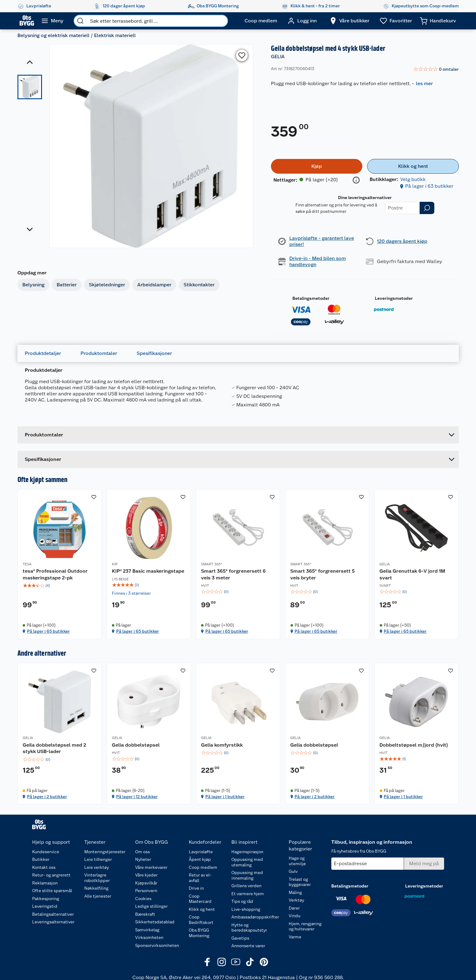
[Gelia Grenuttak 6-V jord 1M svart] (416, 564)
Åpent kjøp (200, 859)
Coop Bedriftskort (201, 920)
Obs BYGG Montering (199, 933)
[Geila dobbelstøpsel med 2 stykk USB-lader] (60, 734)
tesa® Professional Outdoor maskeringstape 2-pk (55, 574)
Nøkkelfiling (96, 888)
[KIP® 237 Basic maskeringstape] (149, 564)
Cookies (143, 899)
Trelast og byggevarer (300, 882)
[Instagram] (222, 962)
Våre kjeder (146, 875)
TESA (27, 564)
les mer (424, 83)
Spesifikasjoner (154, 353)
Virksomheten (149, 937)
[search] (80, 21)
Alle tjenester (98, 896)
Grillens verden (246, 886)
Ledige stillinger (151, 906)
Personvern (146, 891)
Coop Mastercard (200, 899)
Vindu (295, 916)
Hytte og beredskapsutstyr (249, 928)
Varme (295, 937)
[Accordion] (238, 459)
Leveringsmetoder (394, 298)
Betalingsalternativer (53, 914)
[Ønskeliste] (396, 21)
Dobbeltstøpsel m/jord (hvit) (414, 745)
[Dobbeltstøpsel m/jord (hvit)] (416, 734)
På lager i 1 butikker (225, 797)
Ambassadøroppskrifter (255, 917)
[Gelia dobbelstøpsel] (149, 734)
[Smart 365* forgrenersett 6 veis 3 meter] (238, 564)
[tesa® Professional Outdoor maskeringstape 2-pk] (60, 564)
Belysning (33, 285)
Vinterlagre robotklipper (97, 878)
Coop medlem (203, 867)
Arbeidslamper (154, 285)
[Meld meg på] (424, 864)
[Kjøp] (317, 166)
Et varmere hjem (248, 894)
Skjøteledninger (107, 285)
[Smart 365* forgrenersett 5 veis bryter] (327, 564)
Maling (295, 892)
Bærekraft (145, 914)
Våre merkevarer (151, 867)
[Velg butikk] (349, 21)
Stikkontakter (199, 285)
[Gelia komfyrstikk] (238, 734)
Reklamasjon (45, 883)
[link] (436, 70)
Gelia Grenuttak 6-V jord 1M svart (412, 574)
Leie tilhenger (98, 859)
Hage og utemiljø (297, 861)
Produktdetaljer (43, 353)
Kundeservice (46, 852)
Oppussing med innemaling (247, 875)
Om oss (143, 852)
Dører (294, 908)
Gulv (293, 871)
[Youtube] (236, 962)
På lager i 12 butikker (137, 797)
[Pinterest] (264, 962)
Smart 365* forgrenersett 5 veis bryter (322, 574)
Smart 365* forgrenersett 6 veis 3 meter (233, 574)
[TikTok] (250, 962)
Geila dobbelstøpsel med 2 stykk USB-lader (54, 748)
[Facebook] (208, 962)
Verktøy (296, 900)
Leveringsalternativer (53, 922)
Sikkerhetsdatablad (155, 922)
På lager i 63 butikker (429, 186)
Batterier (67, 285)
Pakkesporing (46, 899)
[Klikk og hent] (413, 166)
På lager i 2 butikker (47, 797)
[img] (60, 586)
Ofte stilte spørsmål (52, 891)
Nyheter (143, 859)
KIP (115, 564)
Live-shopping (246, 909)
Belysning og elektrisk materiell (53, 35)
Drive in (196, 888)
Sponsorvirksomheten (157, 945)
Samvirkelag (147, 930)
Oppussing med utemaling (247, 862)
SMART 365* (212, 564)
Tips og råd (242, 901)
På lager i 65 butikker (48, 631)
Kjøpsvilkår (146, 883)
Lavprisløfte (201, 852)
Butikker (41, 859)
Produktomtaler (99, 353)
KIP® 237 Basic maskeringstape (148, 571)
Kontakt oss (44, 867)
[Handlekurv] (438, 21)
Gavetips (240, 938)
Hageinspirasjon (247, 852)
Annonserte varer (248, 946)
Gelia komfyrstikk (222, 745)
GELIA (278, 57)
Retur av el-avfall (200, 878)
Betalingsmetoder (311, 298)
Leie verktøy (97, 867)
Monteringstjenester (105, 852)
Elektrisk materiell (115, 35)
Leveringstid (45, 906)
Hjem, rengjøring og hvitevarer (305, 926)
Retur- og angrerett (51, 875)
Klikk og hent (202, 909)
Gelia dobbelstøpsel (136, 745)
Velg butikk (413, 179)
